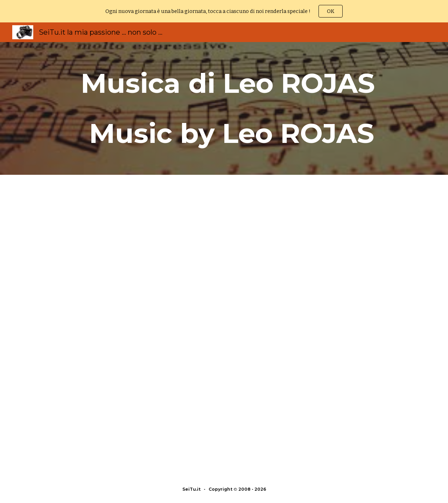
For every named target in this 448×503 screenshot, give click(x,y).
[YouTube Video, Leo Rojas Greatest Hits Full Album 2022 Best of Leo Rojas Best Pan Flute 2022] (328, 250)
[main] (224, 108)
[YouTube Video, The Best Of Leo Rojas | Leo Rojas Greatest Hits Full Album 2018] (120, 401)
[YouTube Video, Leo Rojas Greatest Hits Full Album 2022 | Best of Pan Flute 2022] (120, 250)
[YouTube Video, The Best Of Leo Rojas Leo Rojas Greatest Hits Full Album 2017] (328, 401)
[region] (224, 11)
